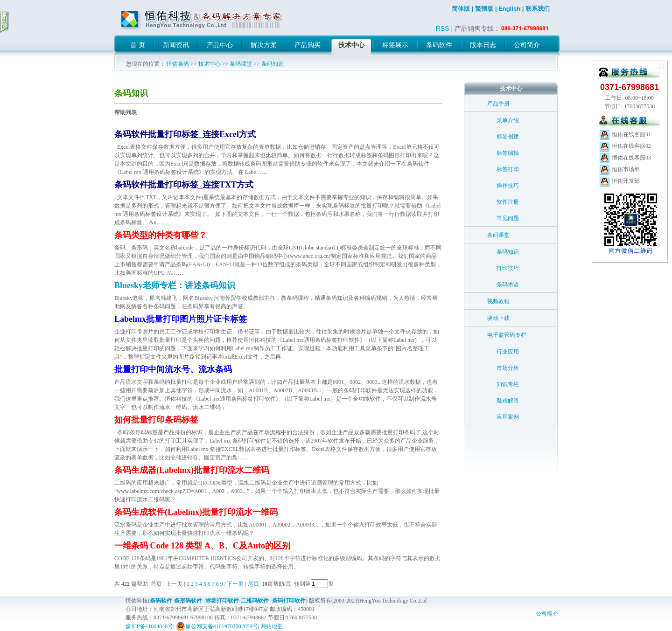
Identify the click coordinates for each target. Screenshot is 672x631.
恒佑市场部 (619, 169)
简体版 (461, 9)
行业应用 (508, 352)
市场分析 (508, 368)
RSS (443, 28)
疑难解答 (508, 401)
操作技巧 (508, 186)
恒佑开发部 (619, 181)
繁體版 (484, 9)
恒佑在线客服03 (625, 158)
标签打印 (508, 169)
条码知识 (273, 64)
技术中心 (210, 64)
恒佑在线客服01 (625, 134)
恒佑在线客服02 (625, 146)
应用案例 (508, 417)
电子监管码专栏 (507, 335)
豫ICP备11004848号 (149, 626)
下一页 (235, 584)
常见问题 (508, 218)
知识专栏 (508, 384)
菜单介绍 (508, 120)
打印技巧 (508, 268)
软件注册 (508, 202)
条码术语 (508, 284)
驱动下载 (498, 318)
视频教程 (498, 301)
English (509, 9)
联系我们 (538, 9)
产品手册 (498, 104)
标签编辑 (508, 153)
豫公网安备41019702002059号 (217, 626)
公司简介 (547, 614)
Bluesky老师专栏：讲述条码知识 (175, 285)
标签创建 (508, 137)
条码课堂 (241, 64)
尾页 (254, 584)
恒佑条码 (178, 64)
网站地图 (272, 626)
